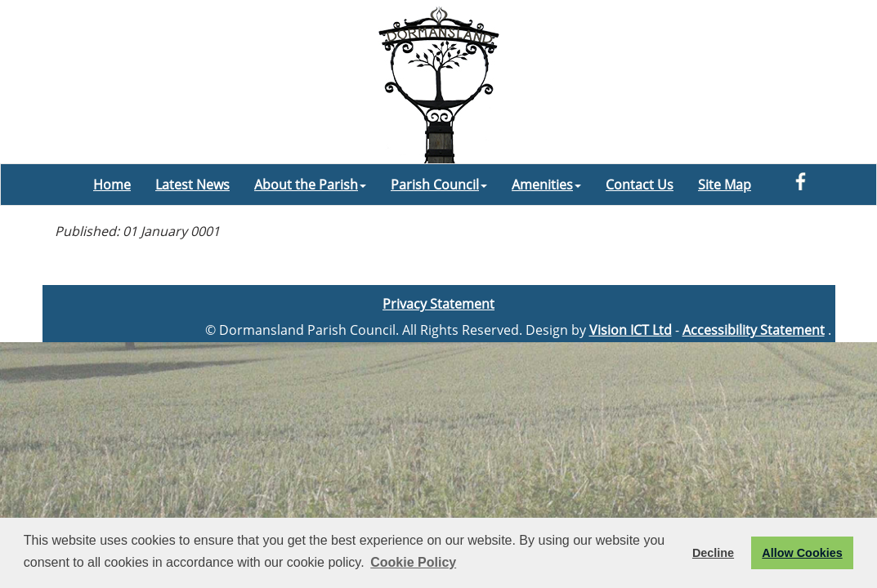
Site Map (725, 185)
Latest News (192, 185)
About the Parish (310, 185)
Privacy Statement (438, 304)
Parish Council (439, 185)
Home (112, 185)
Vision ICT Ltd (631, 330)
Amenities (546, 185)
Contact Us (640, 185)
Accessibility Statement (754, 330)
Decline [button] (713, 553)
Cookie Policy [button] (413, 562)
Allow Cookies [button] (802, 553)
